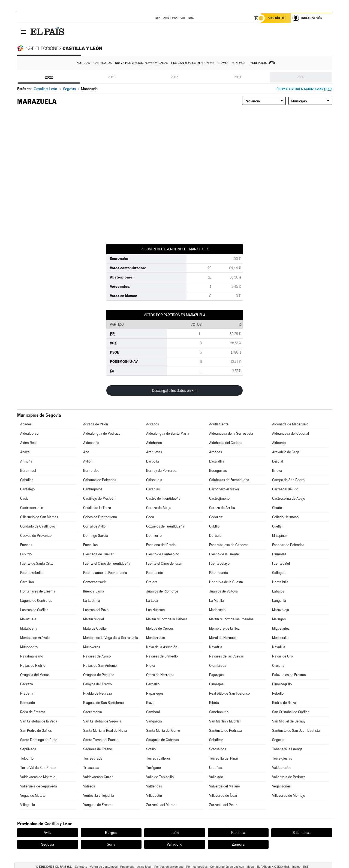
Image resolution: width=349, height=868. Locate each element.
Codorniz (216, 517)
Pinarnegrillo (282, 684)
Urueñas (216, 768)
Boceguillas (218, 471)
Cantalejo (27, 489)
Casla (24, 498)
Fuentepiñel (281, 563)
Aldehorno (154, 443)
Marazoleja (281, 610)
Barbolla (153, 461)
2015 (174, 77)
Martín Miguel (94, 619)
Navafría (216, 647)
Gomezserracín (95, 582)
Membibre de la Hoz (224, 628)
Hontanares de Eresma (38, 591)
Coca (150, 517)
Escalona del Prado (161, 545)
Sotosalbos (218, 749)
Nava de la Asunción (162, 647)
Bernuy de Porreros (161, 471)
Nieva (151, 666)
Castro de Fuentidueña (163, 498)
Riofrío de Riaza (284, 703)
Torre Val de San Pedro (38, 768)
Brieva (277, 471)
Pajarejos (216, 675)
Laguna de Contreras (36, 601)
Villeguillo (28, 805)
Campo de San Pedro (288, 480)
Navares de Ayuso (97, 656)
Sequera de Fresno (98, 749)
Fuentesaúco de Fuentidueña (105, 573)
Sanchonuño (219, 712)
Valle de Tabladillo (160, 777)
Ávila (47, 833)
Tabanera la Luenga (287, 749)
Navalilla (279, 647)
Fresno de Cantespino (163, 554)
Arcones (216, 452)
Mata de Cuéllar (95, 628)
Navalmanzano (32, 656)
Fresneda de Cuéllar (98, 554)
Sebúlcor (216, 740)
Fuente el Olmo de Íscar (164, 563)
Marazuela (28, 619)
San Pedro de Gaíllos (36, 731)
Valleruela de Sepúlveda (39, 786)
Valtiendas (154, 786)
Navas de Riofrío (33, 666)
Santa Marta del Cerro (163, 731)
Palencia (238, 833)
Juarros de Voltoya (223, 591)
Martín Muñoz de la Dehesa (167, 619)
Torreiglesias (282, 758)
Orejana (278, 666)
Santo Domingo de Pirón (39, 740)
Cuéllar (278, 526)
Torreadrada (93, 758)
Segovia (278, 740)
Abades (26, 424)
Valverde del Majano (225, 786)
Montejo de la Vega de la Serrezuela (111, 638)
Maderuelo (217, 610)
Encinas (26, 545)
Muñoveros (92, 647)
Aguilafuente (219, 424)
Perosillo (153, 684)
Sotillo (151, 749)
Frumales (279, 554)
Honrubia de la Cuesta (226, 582)
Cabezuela (154, 480)
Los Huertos (155, 610)
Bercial (278, 461)
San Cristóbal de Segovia (102, 721)
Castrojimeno (219, 498)
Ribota (214, 703)
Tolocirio (27, 758)
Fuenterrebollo (31, 573)
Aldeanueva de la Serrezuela (231, 433)
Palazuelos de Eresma (289, 675)
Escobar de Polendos (288, 545)
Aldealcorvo (29, 433)
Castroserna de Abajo (289, 498)
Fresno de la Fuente (224, 554)
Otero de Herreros (160, 675)
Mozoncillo (280, 638)
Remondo (28, 703)
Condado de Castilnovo (38, 526)
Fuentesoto (155, 573)
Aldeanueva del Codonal (291, 433)
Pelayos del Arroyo (97, 684)
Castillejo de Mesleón (99, 498)
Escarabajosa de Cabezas (229, 545)
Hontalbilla (280, 582)
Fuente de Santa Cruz (37, 563)
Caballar (27, 480)
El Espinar (280, 536)
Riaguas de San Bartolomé (103, 703)
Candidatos (103, 63)
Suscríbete (277, 18)
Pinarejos (216, 684)
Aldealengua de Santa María (168, 433)
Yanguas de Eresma (98, 805)
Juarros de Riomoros (162, 591)
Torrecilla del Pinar (224, 758)
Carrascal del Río (285, 489)
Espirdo (26, 554)
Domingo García (96, 536)
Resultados (258, 63)
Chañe (277, 508)
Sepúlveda (28, 749)
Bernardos (91, 471)
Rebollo (278, 693)
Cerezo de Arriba (222, 508)
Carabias (153, 489)
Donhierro (154, 536)
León (175, 833)
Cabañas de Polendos (100, 480)
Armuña (26, 461)
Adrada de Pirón (96, 424)
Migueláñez (281, 628)
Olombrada (218, 666)
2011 (238, 77)
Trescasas (91, 768)
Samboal (153, 712)
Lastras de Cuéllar (34, 610)
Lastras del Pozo (96, 610)
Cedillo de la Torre (97, 508)
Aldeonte (279, 443)
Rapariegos (155, 693)
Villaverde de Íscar (223, 796)
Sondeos (239, 63)
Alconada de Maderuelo (290, 424)
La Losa (152, 601)
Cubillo (214, 526)
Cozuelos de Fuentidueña (165, 526)
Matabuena (29, 628)
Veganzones (281, 786)
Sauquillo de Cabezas (163, 740)
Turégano (154, 768)
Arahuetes (154, 452)
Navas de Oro (282, 656)
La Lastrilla (92, 601)
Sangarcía (154, 721)
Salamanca (302, 833)
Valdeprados (282, 768)
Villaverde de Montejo (289, 796)
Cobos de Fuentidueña (100, 517)
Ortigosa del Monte (35, 675)
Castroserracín (32, 508)
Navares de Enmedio (162, 656)
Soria (111, 844)
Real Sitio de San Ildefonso (229, 693)
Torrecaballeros (158, 758)
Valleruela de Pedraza (289, 777)
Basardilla (217, 461)
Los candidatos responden (193, 63)
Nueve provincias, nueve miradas (142, 63)
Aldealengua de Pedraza (102, 433)
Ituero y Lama (94, 591)
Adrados (153, 424)
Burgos (111, 833)
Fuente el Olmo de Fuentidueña (107, 563)
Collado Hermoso (285, 517)
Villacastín (154, 796)
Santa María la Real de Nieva (105, 731)
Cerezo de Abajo (159, 508)
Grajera (152, 582)
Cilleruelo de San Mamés (39, 517)
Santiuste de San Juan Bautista (296, 731)
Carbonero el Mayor (224, 489)
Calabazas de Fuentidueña (229, 480)
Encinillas (90, 545)
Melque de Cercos (160, 628)
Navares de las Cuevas (226, 656)
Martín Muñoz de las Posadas (231, 619)
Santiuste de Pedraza (225, 731)
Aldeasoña (91, 443)
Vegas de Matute (33, 796)
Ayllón (88, 461)
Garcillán (27, 582)
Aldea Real (28, 443)
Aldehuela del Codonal (226, 443)
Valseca (89, 786)
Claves (223, 63)
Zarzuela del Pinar (223, 805)
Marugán (279, 619)
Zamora (238, 844)
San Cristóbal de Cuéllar (291, 712)
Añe (86, 452)
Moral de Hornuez (223, 638)
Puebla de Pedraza (98, 693)
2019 (112, 77)
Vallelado (216, 777)
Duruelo (215, 536)
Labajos (278, 591)
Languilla (279, 601)
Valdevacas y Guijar (98, 777)
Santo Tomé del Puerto (101, 740)
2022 (49, 77)
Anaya (25, 452)
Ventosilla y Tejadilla (99, 796)
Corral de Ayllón (95, 526)
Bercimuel (28, 471)
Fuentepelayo (219, 563)
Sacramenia (93, 712)
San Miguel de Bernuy (289, 721)
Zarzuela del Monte (161, 805)
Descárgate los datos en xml (175, 390)
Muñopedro (29, 647)
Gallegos (279, 573)
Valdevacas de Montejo (38, 777)
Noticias (83, 63)
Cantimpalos (93, 489)
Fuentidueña (219, 573)
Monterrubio (156, 638)
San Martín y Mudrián (225, 721)
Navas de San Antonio (100, 666)
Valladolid (174, 844)
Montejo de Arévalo (35, 638)
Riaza (150, 703)
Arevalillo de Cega (286, 452)
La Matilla (216, 601)
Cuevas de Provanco (36, 536)
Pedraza (27, 684)
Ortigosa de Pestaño (99, 675)
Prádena (27, 693)
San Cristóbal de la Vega (39, 721)
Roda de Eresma (33, 712)
